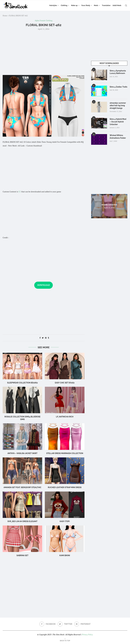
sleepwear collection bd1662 (22, 383)
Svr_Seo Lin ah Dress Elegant (22, 521)
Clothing (64, 5)
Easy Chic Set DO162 (65, 383)
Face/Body (86, 5)
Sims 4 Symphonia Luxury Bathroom (118, 72)
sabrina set (22, 555)
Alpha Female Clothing (44, 21)
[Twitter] (65, 624)
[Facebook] (47, 624)
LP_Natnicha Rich (65, 417)
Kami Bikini (65, 555)
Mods (96, 5)
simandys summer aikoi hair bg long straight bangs (118, 106)
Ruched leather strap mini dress (65, 487)
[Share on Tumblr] (48, 338)
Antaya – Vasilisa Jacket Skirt (22, 453)
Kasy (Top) (65, 521)
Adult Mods (117, 5)
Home (5, 16)
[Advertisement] (44, 52)
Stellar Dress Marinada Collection (65, 453)
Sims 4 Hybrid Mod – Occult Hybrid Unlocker (118, 122)
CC (20, 192)
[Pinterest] (82, 624)
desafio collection (109, 205)
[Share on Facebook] (40, 338)
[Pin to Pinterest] (46, 338)
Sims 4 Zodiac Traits (119, 87)
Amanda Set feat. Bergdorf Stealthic (22, 487)
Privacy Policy (87, 634)
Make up (74, 5)
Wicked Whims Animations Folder (118, 137)
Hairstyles (53, 5)
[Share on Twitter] (43, 338)
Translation (106, 5)
